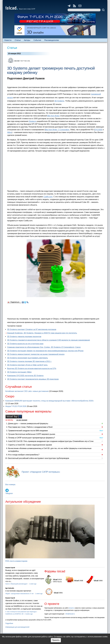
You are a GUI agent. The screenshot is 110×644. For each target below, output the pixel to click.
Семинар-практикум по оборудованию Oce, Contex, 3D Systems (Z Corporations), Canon (44, 347)
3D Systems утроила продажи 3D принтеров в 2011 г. (29, 361)
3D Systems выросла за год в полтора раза (25, 344)
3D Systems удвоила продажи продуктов (24, 337)
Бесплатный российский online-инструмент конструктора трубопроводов (39, 458)
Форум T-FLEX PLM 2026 (16, 406)
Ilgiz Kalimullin (10, 588)
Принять (56, 640)
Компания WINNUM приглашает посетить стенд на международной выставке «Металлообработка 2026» (50, 401)
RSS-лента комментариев (16, 561)
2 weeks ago (29, 614)
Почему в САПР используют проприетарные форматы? (32, 438)
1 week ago (33, 584)
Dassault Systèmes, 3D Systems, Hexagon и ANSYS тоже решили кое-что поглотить (42, 333)
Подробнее (9, 623)
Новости (8, 40)
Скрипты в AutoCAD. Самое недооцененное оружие (30, 445)
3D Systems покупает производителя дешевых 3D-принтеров (33, 379)
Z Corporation (64, 130)
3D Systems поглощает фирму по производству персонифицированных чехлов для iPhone (45, 351)
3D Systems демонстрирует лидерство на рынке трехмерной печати (36, 354)
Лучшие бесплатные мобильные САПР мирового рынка (32, 434)
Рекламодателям (52, 40)
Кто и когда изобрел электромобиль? (24, 455)
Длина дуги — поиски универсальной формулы (28, 424)
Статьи (18, 40)
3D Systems (59, 101)
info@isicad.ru (70, 614)
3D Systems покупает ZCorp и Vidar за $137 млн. (27, 365)
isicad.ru (72, 608)
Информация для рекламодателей (17, 627)
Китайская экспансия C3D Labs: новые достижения (27, 391)
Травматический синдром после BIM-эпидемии (28, 431)
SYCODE (98, 130)
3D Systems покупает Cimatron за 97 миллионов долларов (32, 329)
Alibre (9, 132)
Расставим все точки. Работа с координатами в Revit (30, 427)
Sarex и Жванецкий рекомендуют (17, 584)
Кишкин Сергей (10, 568)
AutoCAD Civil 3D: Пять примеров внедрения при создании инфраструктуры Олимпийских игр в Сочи (51, 441)
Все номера (10, 485)
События (37, 40)
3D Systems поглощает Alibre (19, 372)
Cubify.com (48, 197)
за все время (22, 420)
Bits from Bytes (53, 116)
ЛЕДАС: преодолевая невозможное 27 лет (20, 594)
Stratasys (33, 121)
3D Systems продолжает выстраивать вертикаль (27, 358)
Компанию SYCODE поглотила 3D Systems (25, 376)
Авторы (27, 40)
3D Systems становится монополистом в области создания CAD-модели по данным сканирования (48, 340)
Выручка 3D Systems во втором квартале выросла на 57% (32, 368)
